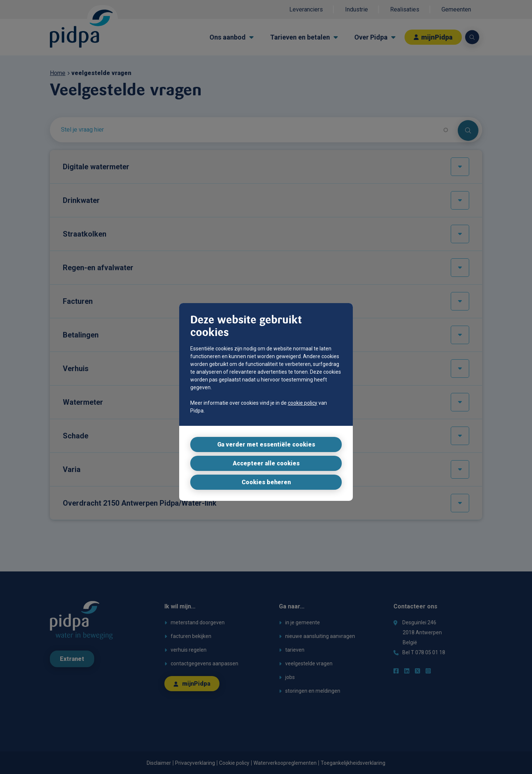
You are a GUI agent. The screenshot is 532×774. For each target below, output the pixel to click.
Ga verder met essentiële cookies (266, 444)
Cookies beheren (266, 482)
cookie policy (303, 403)
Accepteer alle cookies (266, 463)
